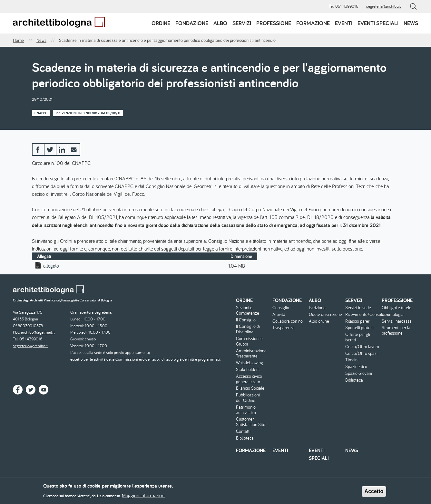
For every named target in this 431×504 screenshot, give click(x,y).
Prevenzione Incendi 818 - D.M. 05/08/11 (88, 113)
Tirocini (352, 360)
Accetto (374, 493)
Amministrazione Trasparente (251, 354)
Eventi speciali (378, 23)
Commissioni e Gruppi (249, 341)
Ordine (161, 23)
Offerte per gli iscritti (358, 337)
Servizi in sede (358, 308)
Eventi (344, 23)
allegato (51, 266)
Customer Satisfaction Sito (251, 422)
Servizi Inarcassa (397, 321)
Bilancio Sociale (250, 388)
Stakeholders (248, 370)
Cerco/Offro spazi (361, 353)
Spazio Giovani (359, 373)
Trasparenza (284, 328)
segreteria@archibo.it (384, 6)
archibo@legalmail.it (38, 332)
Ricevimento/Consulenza (363, 314)
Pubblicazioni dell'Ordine (248, 398)
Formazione (313, 23)
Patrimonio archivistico (246, 410)
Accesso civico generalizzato (249, 379)
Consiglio (281, 308)
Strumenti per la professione (396, 330)
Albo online (319, 321)
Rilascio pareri (358, 321)
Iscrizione (317, 308)
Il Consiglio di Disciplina (248, 329)
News (411, 23)
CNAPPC (41, 113)
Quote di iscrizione (325, 314)
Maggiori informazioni (144, 497)
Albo (220, 23)
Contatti (243, 431)
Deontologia (393, 314)
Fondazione (192, 23)
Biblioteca (245, 438)
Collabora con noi (288, 321)
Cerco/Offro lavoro (362, 347)
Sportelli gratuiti (359, 328)
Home (18, 40)
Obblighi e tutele (397, 308)
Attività (279, 314)
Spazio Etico (356, 367)
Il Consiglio (246, 320)
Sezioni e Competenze (248, 310)
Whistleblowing (250, 363)
